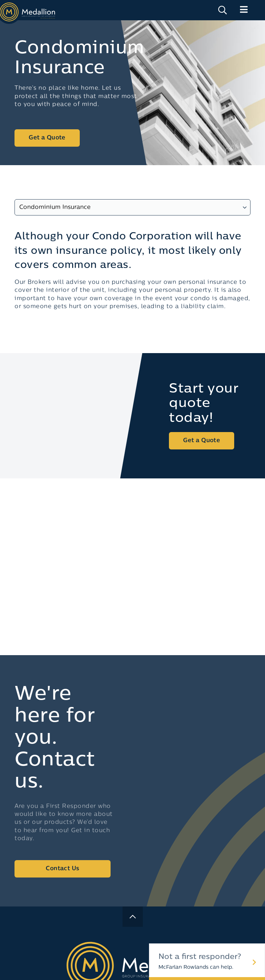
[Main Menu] (244, 10)
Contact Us (62, 869)
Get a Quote (47, 138)
